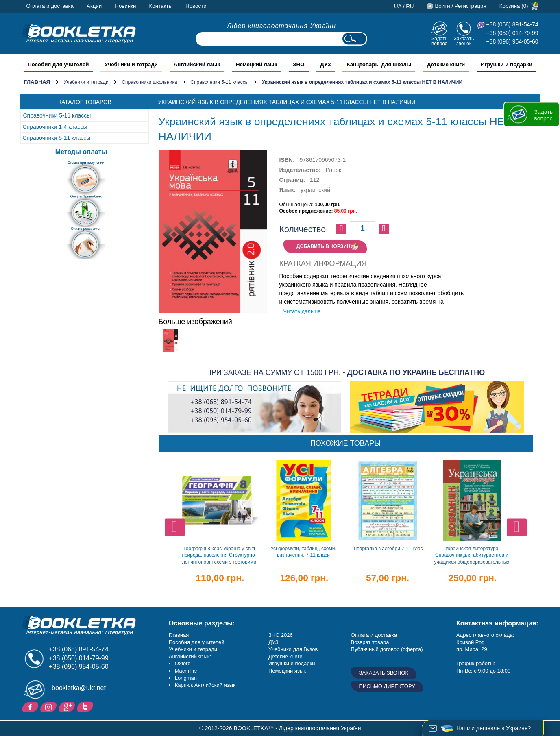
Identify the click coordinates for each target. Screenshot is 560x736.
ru (410, 6)
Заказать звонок (464, 41)
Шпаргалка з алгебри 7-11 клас (387, 549)
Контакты (161, 6)
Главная (37, 82)
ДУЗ (273, 642)
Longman (186, 678)
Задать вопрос (439, 41)
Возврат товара (370, 642)
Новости (196, 6)
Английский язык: (190, 657)
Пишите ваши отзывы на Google (68, 706)
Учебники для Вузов (293, 649)
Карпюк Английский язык (205, 685)
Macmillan (187, 671)
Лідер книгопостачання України (281, 26)
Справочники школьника (149, 82)
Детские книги (285, 657)
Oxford (183, 663)
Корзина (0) (514, 6)
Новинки (125, 6)
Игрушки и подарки (292, 663)
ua (398, 6)
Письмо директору (387, 686)
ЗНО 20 (278, 635)
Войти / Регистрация (460, 6)
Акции (94, 6)
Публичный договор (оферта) (387, 649)
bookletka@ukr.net (79, 688)
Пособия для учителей (197, 642)
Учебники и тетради (86, 82)
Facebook (31, 706)
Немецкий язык (287, 671)
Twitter (86, 706)
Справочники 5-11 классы (219, 82)
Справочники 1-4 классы (55, 127)
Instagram (49, 706)
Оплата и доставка (50, 6)
